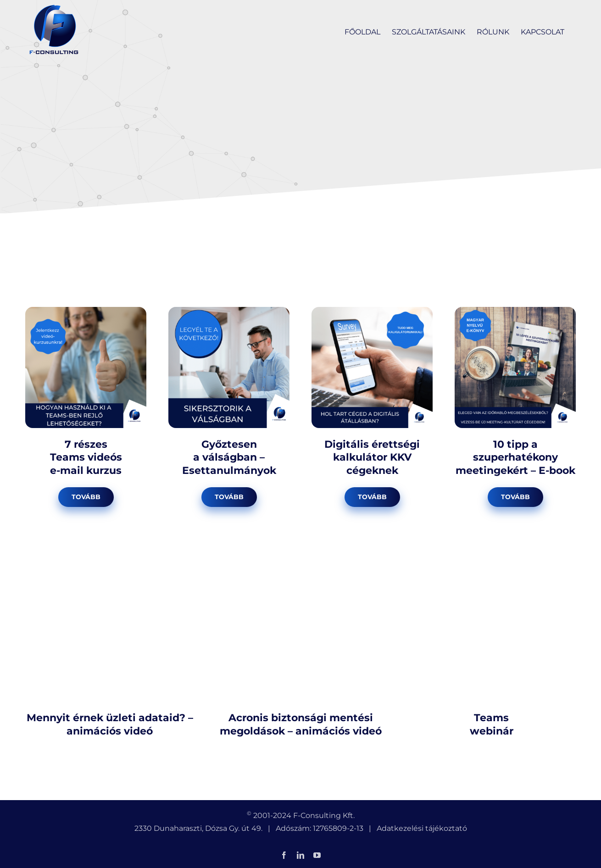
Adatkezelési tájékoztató (422, 828)
